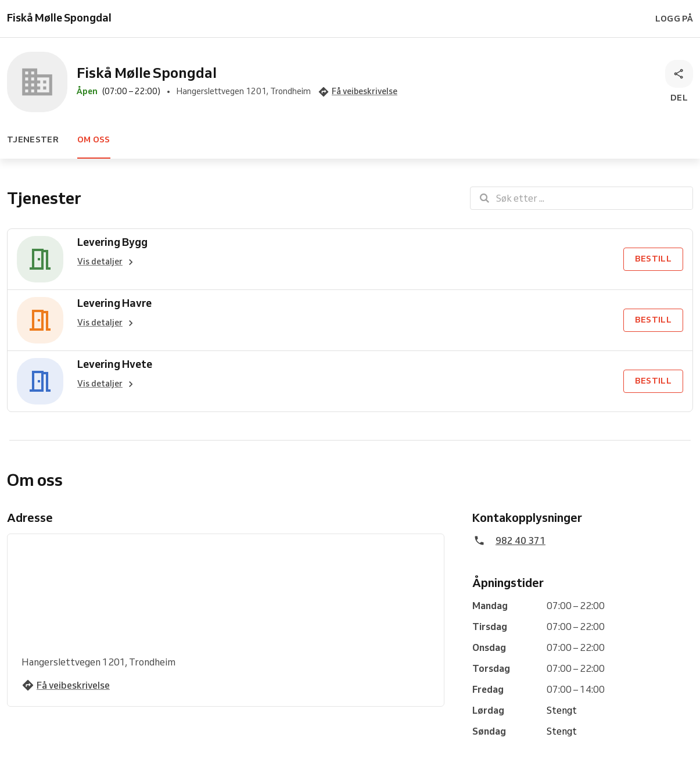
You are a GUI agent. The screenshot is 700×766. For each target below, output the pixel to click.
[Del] (679, 82)
